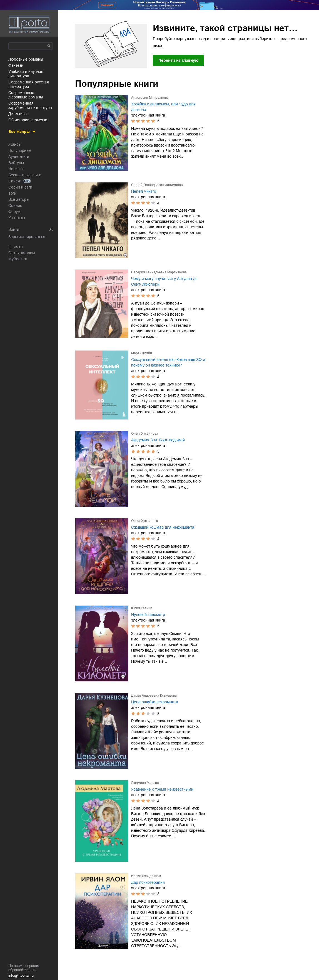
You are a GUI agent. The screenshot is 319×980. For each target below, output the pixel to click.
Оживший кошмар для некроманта (163, 527)
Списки (15, 181)
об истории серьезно (28, 120)
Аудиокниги (19, 157)
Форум (14, 212)
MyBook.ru (18, 259)
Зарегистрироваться (27, 237)
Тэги (12, 193)
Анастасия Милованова (150, 98)
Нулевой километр (148, 615)
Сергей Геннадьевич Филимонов (157, 185)
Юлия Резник (141, 608)
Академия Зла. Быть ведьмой (158, 440)
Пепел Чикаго (144, 191)
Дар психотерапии (148, 882)
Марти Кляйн (142, 353)
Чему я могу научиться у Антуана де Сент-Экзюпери (164, 281)
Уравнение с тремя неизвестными (162, 789)
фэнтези (16, 65)
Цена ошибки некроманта (155, 702)
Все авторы (19, 199)
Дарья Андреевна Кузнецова (154, 696)
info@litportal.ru (21, 975)
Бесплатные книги (25, 175)
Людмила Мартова (146, 783)
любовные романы (26, 59)
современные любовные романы (26, 95)
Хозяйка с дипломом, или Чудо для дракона (163, 107)
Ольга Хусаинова (145, 434)
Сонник (15, 206)
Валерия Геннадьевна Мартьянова (159, 272)
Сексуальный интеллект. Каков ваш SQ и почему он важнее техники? (168, 362)
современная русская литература (29, 84)
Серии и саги (20, 187)
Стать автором (22, 253)
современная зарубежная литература (30, 105)
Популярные (20, 150)
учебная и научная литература (26, 74)
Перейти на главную (178, 60)
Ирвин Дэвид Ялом (146, 876)
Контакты (17, 218)
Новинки (16, 169)
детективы (18, 114)
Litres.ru (16, 247)
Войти (14, 229)
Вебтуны (16, 163)
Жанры (15, 144)
